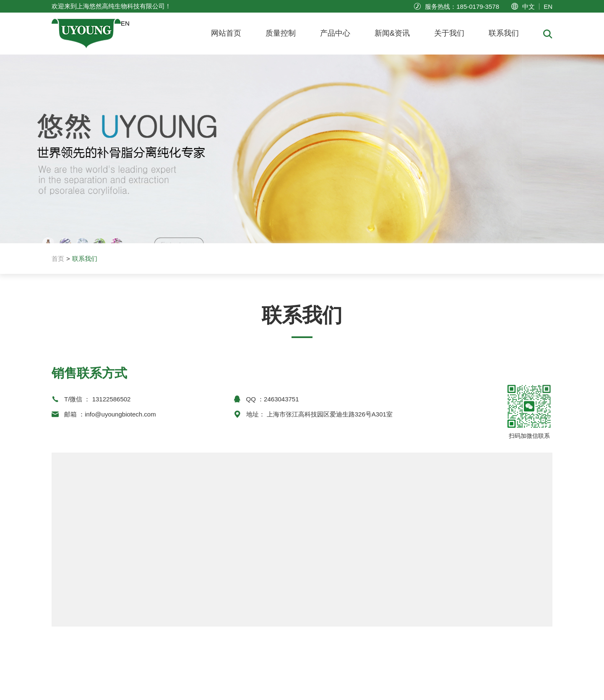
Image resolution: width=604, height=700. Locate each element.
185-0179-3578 (478, 7)
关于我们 (449, 33)
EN (548, 7)
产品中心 (335, 33)
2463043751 (281, 399)
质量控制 (281, 33)
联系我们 (504, 33)
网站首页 (226, 33)
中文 (528, 7)
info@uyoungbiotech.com (120, 414)
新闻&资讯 (392, 33)
